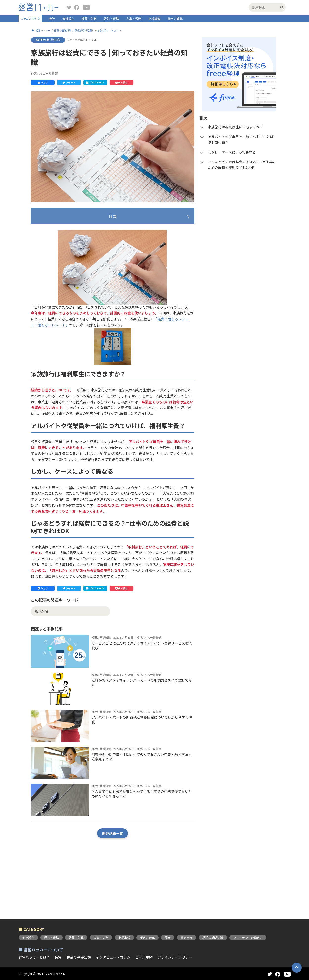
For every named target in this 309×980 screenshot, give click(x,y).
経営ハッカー (43, 30)
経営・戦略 (111, 18)
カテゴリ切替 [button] (28, 19)
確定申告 (187, 937)
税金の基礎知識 (79, 957)
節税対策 (42, 658)
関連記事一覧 (113, 880)
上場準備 (154, 18)
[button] (43, 82)
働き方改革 (175, 18)
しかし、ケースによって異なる (69, 252)
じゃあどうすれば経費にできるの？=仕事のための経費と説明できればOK (102, 262)
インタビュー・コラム (113, 957)
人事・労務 (134, 18)
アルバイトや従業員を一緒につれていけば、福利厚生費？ (90, 242)
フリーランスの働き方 (248, 937)
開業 (168, 937)
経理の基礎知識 (63, 30)
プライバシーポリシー (175, 957)
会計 (52, 18)
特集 (58, 957)
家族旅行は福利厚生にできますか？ (72, 233)
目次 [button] (113, 216)
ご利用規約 (144, 957)
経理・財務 (89, 18)
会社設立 (68, 18)
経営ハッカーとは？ (34, 957)
